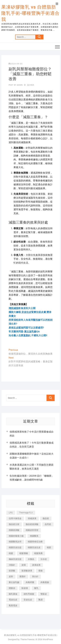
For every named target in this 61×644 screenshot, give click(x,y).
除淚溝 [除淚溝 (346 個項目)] (25, 588)
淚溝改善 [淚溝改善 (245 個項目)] (36, 565)
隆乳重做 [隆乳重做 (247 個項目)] (13, 594)
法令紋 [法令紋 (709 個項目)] (44, 559)
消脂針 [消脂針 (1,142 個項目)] (12, 565)
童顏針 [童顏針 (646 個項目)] (23, 576)
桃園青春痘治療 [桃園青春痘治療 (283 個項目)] (35, 542)
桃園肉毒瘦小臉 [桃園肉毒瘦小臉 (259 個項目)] (16, 536)
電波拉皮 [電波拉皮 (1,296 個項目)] (13, 600)
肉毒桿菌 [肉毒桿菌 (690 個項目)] (30, 582)
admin (19, 85)
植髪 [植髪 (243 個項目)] (49, 547)
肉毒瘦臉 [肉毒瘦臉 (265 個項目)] (45, 582)
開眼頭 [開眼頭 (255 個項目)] (12, 588)
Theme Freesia (27, 639)
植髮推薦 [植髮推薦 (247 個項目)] (38, 553)
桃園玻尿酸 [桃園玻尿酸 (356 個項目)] (14, 530)
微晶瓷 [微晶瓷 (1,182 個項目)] (46, 518)
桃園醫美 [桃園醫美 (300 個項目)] (34, 536)
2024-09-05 (16, 64)
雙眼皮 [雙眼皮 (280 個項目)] (44, 594)
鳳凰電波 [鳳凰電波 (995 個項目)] (13, 605)
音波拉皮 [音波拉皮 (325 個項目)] (28, 600)
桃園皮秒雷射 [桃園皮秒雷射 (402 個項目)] (32, 530)
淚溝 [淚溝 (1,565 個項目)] (24, 565)
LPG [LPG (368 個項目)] (11, 513)
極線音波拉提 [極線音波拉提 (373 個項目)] (15, 559)
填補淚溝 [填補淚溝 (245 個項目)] (32, 518)
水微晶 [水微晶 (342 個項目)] (31, 559)
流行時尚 (31, 85)
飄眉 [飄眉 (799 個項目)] (41, 600)
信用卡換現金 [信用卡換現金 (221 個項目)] (15, 518)
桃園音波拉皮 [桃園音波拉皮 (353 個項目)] (34, 547)
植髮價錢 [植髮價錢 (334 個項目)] (24, 553)
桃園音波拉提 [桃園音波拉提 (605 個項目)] (15, 547)
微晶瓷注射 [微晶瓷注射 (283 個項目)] (14, 524)
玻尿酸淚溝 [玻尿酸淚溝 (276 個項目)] (27, 571)
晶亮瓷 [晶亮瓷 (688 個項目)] (48, 524)
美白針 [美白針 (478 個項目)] (35, 576)
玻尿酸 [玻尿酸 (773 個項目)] (12, 571)
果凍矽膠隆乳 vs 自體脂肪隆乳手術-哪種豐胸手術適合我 (30, 13)
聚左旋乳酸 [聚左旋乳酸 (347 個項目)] (14, 582)
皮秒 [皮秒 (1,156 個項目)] (11, 576)
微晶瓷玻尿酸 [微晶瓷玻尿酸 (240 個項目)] (32, 524)
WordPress (48, 639)
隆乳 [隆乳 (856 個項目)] (36, 588)
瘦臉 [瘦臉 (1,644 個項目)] (41, 571)
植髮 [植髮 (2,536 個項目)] (11, 553)
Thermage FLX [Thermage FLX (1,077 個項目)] (26, 513)
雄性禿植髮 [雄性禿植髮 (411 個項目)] (29, 594)
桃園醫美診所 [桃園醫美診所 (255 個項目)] (15, 542)
